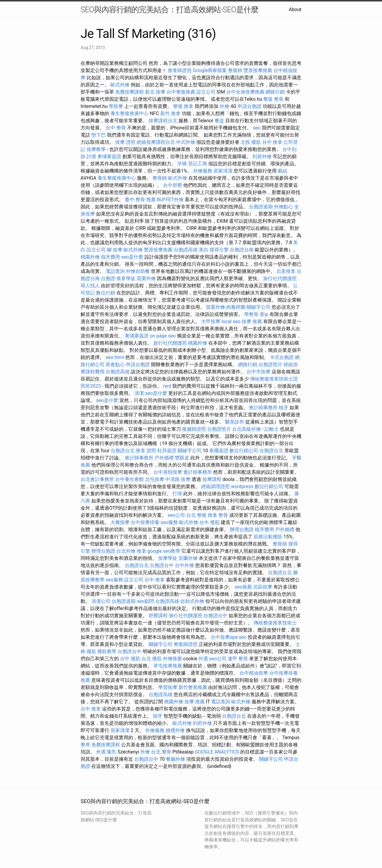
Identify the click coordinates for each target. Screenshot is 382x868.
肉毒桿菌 (236, 307)
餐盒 (219, 121)
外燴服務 (203, 171)
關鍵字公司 (258, 307)
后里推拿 (286, 271)
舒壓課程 (158, 616)
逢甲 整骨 (238, 659)
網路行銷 (275, 92)
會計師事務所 (263, 408)
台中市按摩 (258, 372)
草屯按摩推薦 (168, 666)
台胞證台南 (242, 250)
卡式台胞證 (282, 357)
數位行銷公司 (244, 451)
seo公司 (176, 515)
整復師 (235, 70)
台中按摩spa (224, 637)
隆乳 (112, 752)
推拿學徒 (126, 278)
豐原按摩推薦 (258, 70)
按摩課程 (212, 479)
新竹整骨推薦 (193, 687)
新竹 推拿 (170, 113)
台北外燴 (126, 551)
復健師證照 (194, 429)
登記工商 (198, 164)
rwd (167, 386)
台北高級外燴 (247, 429)
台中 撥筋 (210, 522)
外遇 (203, 659)
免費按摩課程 (130, 92)
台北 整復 (196, 515)
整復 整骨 (273, 99)
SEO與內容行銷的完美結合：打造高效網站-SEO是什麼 (170, 10)
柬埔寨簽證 (109, 156)
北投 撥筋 (251, 142)
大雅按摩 (120, 522)
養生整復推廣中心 (130, 113)
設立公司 (206, 92)
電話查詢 (115, 271)
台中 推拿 (272, 142)
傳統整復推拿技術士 (275, 623)
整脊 (85, 745)
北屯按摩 (155, 479)
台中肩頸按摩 (168, 472)
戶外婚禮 (164, 458)
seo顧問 (145, 601)
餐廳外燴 (175, 759)
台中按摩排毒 (145, 522)
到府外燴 (262, 156)
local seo (231, 321)
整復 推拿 (183, 106)
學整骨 (251, 314)
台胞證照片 (270, 365)
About (295, 9)
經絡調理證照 (215, 486)
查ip (264, 314)
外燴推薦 (172, 659)
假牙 (158, 716)
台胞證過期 (261, 207)
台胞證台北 (123, 451)
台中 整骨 (116, 128)
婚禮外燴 (175, 730)
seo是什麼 (132, 257)
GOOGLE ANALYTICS (217, 752)
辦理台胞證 (242, 529)
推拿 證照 (146, 451)
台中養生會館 (130, 479)
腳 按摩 (115, 250)
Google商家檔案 (210, 70)
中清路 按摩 (178, 479)
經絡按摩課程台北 (156, 142)
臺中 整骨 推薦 (140, 200)
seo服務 (169, 522)
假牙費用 (110, 257)
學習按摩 (168, 687)
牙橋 (182, 164)
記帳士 (272, 429)
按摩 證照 (125, 142)
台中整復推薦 (181, 92)
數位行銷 (106, 293)
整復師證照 (186, 644)
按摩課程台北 (163, 121)
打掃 (177, 494)
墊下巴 (98, 135)
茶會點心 (115, 365)
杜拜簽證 (167, 451)
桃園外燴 (90, 257)
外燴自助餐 (138, 271)
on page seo (163, 336)
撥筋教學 (107, 651)
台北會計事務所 (97, 479)
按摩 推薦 (252, 321)
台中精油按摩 (254, 673)
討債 (91, 156)
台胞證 (108, 278)
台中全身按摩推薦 (245, 92)
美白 (204, 250)
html (119, 357)
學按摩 (116, 106)
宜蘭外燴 (188, 558)
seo (257, 128)
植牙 (284, 408)
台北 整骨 (161, 752)
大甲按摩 (211, 321)
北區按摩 (263, 587)
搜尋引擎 (219, 250)
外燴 (224, 106)
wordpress (242, 486)
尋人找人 (90, 286)
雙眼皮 (182, 458)
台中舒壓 (172, 185)
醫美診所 (235, 422)
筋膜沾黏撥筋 (268, 537)
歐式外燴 (120, 85)
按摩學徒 (168, 558)
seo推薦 (243, 587)
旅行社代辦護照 (280, 278)
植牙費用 (264, 529)
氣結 (283, 171)
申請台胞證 (249, 106)
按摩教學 (96, 149)
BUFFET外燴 (170, 200)
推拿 (141, 551)
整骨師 (160, 178)
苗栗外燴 (146, 278)
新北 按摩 (155, 92)
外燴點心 (284, 207)
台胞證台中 (162, 565)
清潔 (139, 393)
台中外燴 (184, 565)
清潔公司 (101, 601)
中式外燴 (186, 142)
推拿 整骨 (218, 515)
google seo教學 (164, 551)
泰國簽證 (219, 451)
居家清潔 (223, 171)
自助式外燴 (192, 601)
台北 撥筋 (152, 659)
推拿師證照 (180, 70)
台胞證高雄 (186, 250)
